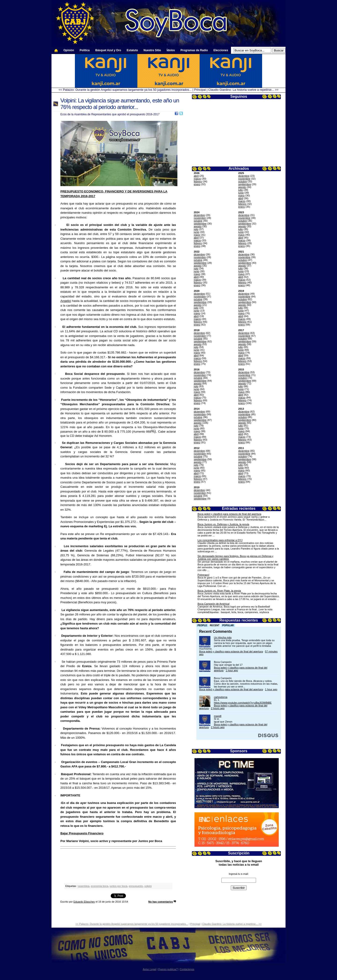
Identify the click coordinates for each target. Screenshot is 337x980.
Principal (200, 90)
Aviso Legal (149, 969)
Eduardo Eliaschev (84, 902)
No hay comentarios (161, 902)
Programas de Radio (194, 50)
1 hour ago (232, 670)
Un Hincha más (223, 637)
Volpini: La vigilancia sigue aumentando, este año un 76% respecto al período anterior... (120, 104)
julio (241, 190)
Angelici (66, 301)
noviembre (244, 179)
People (202, 625)
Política (85, 50)
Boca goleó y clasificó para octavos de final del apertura (229, 514)
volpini (148, 886)
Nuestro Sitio (152, 50)
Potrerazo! (203, 575)
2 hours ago (218, 708)
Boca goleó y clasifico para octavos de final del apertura (231, 651)
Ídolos (171, 50)
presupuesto (136, 886)
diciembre (244, 176)
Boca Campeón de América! (214, 604)
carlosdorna (221, 697)
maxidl (218, 716)
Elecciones (221, 50)
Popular (228, 625)
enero (197, 184)
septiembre (245, 184)
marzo (197, 179)
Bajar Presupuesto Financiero (82, 833)
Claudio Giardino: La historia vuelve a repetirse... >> (243, 90)
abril (196, 176)
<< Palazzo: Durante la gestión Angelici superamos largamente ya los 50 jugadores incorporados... (125, 90)
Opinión (69, 50)
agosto (242, 187)
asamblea (84, 886)
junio (241, 193)
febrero (198, 181)
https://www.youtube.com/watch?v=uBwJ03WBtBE (243, 703)
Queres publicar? (168, 969)
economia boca (100, 886)
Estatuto (132, 50)
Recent (215, 625)
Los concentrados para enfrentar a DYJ (220, 540)
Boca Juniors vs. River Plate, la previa (219, 591)
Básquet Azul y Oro (108, 50)
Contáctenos (187, 969)
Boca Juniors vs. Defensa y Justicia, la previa (223, 524)
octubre (243, 181)
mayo (241, 195)
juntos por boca (119, 886)
